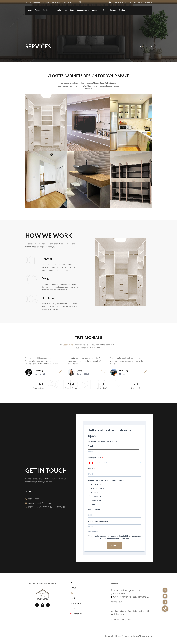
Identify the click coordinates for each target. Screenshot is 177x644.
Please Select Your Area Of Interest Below (106, 480)
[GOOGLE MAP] (48, 623)
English (123, 10)
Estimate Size (94, 510)
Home (29, 10)
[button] (165, 609)
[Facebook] (37, 623)
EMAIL (91, 469)
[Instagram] (42, 623)
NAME (91, 446)
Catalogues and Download (88, 10)
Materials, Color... (93, 532)
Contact (113, 10)
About (37, 10)
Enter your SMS (95, 458)
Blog (105, 10)
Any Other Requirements (99, 521)
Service (47, 10)
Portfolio (58, 10)
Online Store (69, 10)
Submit (115, 545)
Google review (69, 345)
